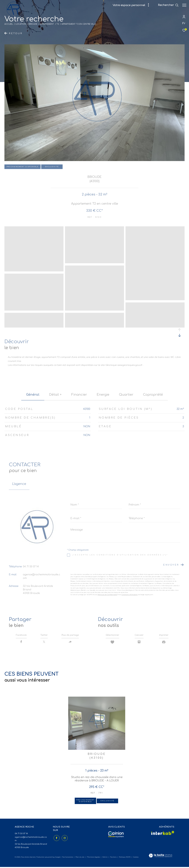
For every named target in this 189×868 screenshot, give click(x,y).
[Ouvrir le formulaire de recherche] (168, 5)
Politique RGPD (125, 858)
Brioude (33, 24)
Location (21, 24)
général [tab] (33, 395)
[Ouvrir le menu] (184, 5)
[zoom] (34, 270)
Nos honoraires (68, 858)
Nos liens (113, 858)
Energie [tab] (103, 395)
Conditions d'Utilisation (130, 595)
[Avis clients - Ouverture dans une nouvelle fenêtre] (116, 835)
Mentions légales (94, 858)
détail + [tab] (55, 395)
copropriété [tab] (153, 395)
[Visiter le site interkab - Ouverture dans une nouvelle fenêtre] (163, 834)
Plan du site (80, 858)
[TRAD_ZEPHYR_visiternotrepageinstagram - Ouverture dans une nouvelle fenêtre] (64, 838)
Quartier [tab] (126, 395)
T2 (58, 24)
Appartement (47, 24)
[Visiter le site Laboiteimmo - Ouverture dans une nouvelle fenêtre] (160, 857)
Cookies (136, 858)
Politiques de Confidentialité (107, 595)
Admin (105, 858)
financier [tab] (79, 395)
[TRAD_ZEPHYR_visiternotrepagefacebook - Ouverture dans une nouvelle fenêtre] (56, 838)
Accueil (9, 24)
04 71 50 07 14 (31, 567)
